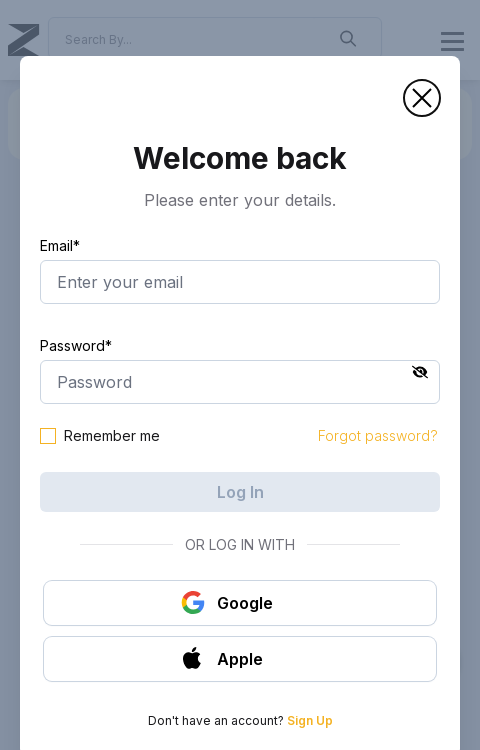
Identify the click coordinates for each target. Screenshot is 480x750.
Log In (240, 492)
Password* (76, 345)
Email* (60, 245)
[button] (422, 98)
